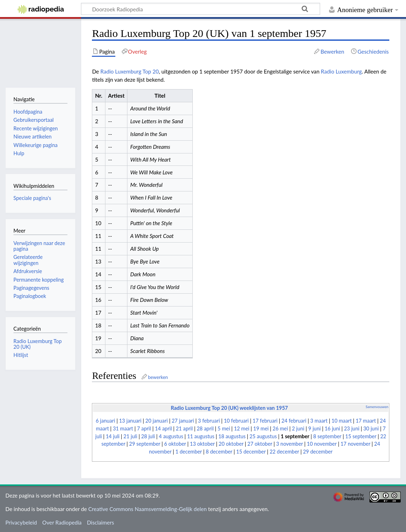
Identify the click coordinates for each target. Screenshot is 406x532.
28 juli (148, 436)
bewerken (158, 377)
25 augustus (263, 436)
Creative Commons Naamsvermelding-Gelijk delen (148, 509)
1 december (189, 452)
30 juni (371, 428)
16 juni (332, 428)
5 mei (224, 428)
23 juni (352, 428)
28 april (205, 428)
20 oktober (231, 444)
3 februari (209, 421)
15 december (251, 452)
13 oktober (202, 444)
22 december (284, 452)
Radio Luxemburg (341, 71)
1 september (295, 436)
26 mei (280, 428)
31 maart (123, 428)
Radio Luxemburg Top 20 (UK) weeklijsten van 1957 (229, 408)
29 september (145, 444)
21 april (184, 428)
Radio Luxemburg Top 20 (130, 71)
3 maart (319, 421)
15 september (361, 436)
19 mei (261, 428)
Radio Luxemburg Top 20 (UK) (38, 344)
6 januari (106, 421)
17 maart (366, 421)
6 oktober (175, 444)
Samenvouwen (377, 407)
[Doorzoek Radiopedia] (201, 9)
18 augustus (232, 436)
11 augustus (201, 436)
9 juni (315, 428)
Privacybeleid (21, 522)
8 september (327, 436)
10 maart (342, 421)
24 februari (294, 421)
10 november (322, 444)
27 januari (183, 421)
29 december (318, 452)
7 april (144, 428)
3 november (290, 444)
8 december (219, 452)
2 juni (298, 428)
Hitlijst (21, 355)
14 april (164, 428)
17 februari (265, 421)
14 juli (113, 436)
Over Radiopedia (62, 522)
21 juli (130, 436)
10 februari (236, 421)
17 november (355, 444)
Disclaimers (100, 522)
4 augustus (171, 436)
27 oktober (260, 444)
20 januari (157, 421)
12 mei (242, 428)
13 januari (130, 421)
